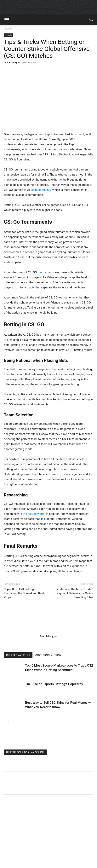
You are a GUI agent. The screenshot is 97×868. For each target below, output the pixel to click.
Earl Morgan (14, 62)
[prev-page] (6, 721)
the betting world (33, 514)
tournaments (46, 272)
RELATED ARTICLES (18, 655)
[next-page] (12, 721)
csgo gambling (41, 190)
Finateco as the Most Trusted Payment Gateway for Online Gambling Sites (74, 593)
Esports (8, 29)
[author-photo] (48, 631)
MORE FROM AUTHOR (48, 655)
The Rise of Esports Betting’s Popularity (54, 684)
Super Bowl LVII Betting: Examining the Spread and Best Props (24, 593)
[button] (7, 20)
